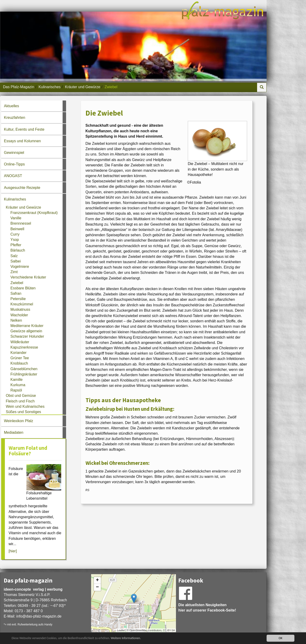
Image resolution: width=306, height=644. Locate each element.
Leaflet (121, 630)
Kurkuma (18, 385)
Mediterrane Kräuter (27, 326)
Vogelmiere (20, 267)
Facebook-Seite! (222, 610)
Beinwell (17, 229)
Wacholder (19, 315)
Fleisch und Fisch (20, 401)
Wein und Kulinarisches (25, 406)
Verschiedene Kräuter (28, 277)
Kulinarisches (49, 87)
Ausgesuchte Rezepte (22, 188)
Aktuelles (11, 106)
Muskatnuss (20, 309)
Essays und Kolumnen (22, 141)
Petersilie (18, 299)
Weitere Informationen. (126, 638)
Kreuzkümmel (22, 304)
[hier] (13, 551)
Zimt (14, 272)
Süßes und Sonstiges (23, 412)
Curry (15, 234)
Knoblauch (19, 363)
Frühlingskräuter (24, 374)
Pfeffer (16, 245)
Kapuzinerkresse (24, 347)
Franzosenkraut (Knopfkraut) (34, 213)
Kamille (16, 380)
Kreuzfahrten (15, 118)
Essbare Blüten (23, 288)
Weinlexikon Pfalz (19, 421)
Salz (14, 256)
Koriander (18, 353)
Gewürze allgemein (26, 331)
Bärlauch (18, 250)
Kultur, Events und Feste (24, 129)
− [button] (97, 587)
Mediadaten (14, 432)
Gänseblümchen (24, 369)
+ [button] (97, 580)
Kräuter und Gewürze (83, 87)
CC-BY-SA (169, 630)
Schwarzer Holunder (27, 336)
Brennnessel (21, 223)
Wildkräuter (20, 342)
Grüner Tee (20, 358)
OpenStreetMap (138, 630)
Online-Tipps (14, 164)
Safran (16, 293)
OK (280, 638)
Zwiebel (17, 283)
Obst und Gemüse (21, 396)
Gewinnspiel (14, 153)
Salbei (16, 261)
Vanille (16, 218)
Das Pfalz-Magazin (19, 87)
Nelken (16, 320)
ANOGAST (13, 176)
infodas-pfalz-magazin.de (39, 616)
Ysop (15, 240)
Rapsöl (16, 390)
